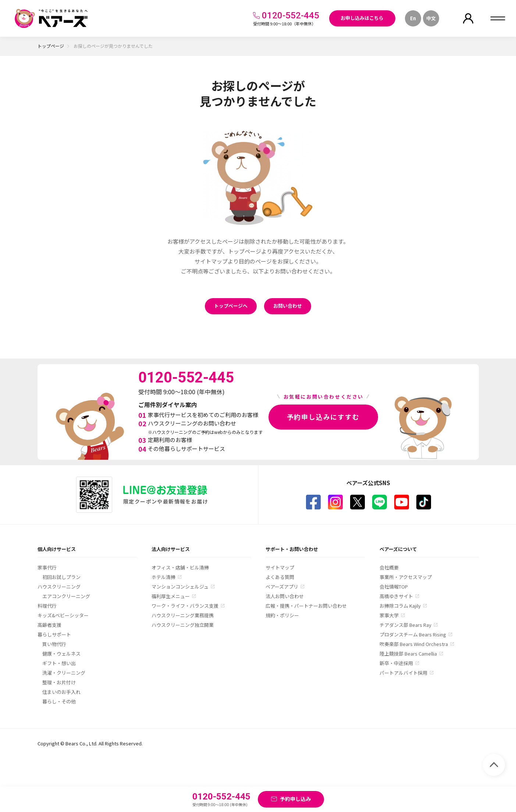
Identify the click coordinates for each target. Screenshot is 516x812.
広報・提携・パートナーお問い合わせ (306, 606)
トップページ (51, 46)
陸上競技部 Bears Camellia (408, 654)
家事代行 (47, 567)
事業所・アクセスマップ (406, 577)
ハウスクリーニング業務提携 (183, 615)
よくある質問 (280, 577)
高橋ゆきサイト (396, 596)
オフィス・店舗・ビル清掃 (180, 567)
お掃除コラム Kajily (400, 606)
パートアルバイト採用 (403, 673)
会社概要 (389, 567)
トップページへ (231, 306)
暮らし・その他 (59, 701)
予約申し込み (295, 799)
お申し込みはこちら (362, 18)
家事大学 (389, 615)
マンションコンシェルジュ (180, 587)
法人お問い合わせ (285, 596)
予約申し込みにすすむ (323, 417)
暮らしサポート (54, 634)
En (413, 18)
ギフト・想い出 (59, 663)
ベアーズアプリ (282, 587)
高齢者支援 (49, 625)
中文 (431, 18)
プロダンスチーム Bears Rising (413, 634)
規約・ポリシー (282, 615)
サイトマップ (280, 567)
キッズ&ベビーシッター (63, 615)
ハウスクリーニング (59, 587)
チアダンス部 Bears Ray (405, 625)
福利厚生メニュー (171, 596)
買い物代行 (54, 644)
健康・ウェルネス (61, 654)
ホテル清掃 (163, 577)
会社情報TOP (394, 587)
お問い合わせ (288, 306)
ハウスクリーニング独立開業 (183, 625)
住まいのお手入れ (61, 692)
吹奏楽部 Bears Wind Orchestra (414, 644)
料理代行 (47, 606)
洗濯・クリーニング (64, 673)
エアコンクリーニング (66, 596)
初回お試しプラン (61, 577)
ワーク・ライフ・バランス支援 (185, 606)
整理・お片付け (59, 682)
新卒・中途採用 (396, 663)
